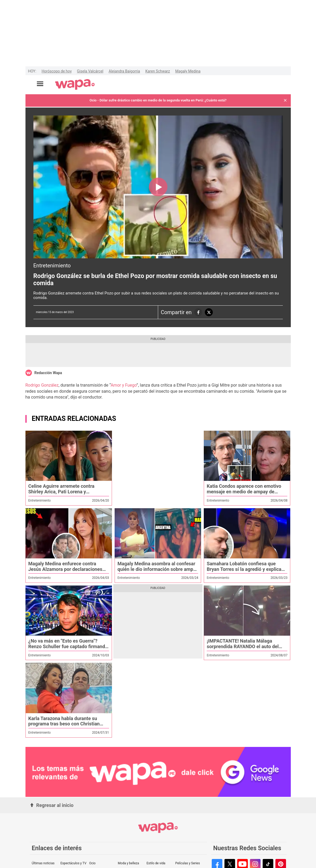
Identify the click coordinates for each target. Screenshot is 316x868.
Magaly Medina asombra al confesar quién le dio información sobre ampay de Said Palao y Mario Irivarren (158, 569)
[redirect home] (75, 85)
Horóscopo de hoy (57, 71)
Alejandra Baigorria (124, 71)
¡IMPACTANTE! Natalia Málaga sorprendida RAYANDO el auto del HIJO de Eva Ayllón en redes (243, 646)
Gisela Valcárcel (90, 71)
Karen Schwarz (158, 71)
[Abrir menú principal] (40, 84)
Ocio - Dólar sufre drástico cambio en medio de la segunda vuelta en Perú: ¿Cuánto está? (158, 100)
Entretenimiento (52, 266)
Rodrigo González (42, 385)
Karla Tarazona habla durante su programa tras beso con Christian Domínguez (64, 724)
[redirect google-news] (158, 772)
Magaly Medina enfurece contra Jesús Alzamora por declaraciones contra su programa (65, 569)
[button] (285, 101)
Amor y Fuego (124, 385)
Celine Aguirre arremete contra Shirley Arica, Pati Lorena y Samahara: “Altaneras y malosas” (64, 491)
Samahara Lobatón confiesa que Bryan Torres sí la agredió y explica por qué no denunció (244, 569)
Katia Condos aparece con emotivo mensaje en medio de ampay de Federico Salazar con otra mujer (244, 491)
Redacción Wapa (48, 373)
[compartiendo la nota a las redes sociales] (198, 312)
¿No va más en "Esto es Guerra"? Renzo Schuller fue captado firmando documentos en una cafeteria (68, 646)
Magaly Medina (188, 71)
